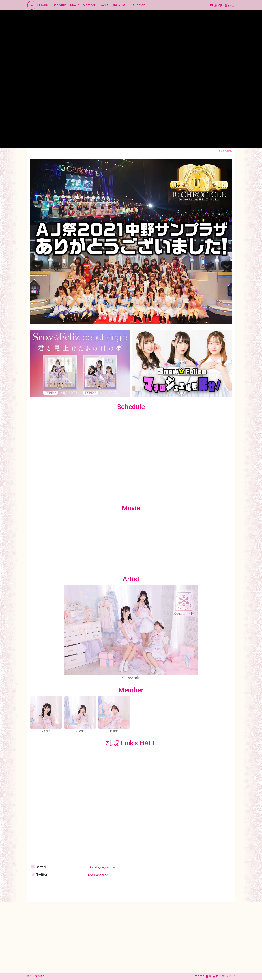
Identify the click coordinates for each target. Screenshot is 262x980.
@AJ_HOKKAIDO (92, 875)
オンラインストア (222, 976)
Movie (74, 5)
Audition (138, 5)
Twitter (191, 976)
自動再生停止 (225, 151)
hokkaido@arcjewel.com (99, 867)
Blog (203, 976)
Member (88, 5)
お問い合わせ (222, 5)
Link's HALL (120, 5)
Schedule (59, 5)
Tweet (103, 5)
